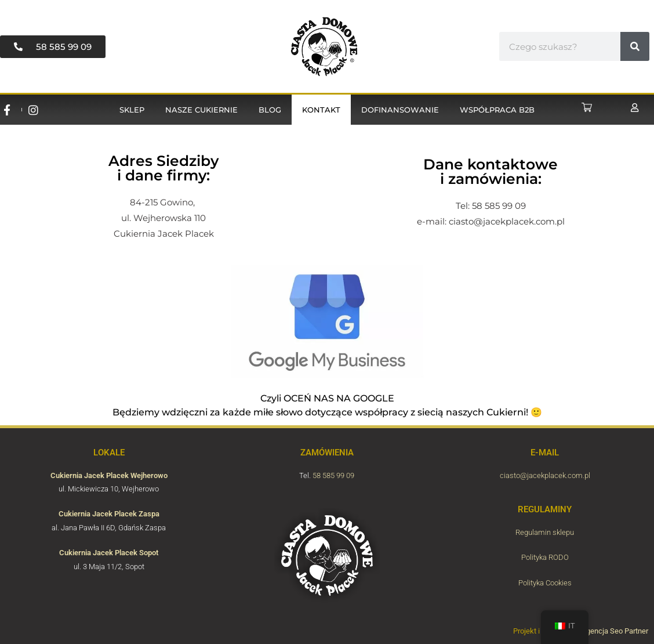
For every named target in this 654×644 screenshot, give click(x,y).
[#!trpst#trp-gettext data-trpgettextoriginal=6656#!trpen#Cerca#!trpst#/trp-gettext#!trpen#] (635, 46)
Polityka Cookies (545, 583)
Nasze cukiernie (201, 110)
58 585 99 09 (333, 475)
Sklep (132, 110)
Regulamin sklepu (545, 532)
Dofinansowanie (400, 110)
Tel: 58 (470, 206)
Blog (270, 110)
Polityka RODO (545, 557)
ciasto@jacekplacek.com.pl (507, 221)
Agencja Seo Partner (615, 631)
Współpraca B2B (497, 110)
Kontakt (321, 110)
